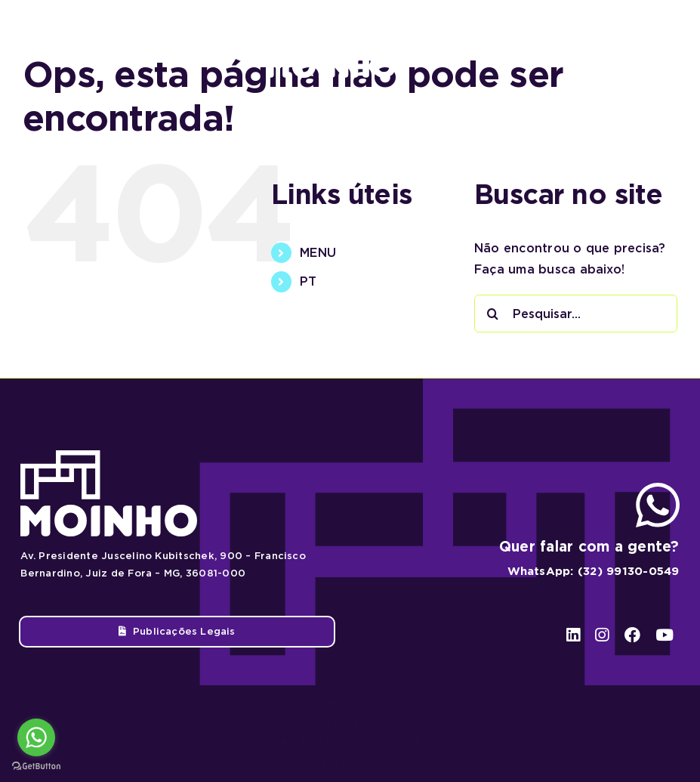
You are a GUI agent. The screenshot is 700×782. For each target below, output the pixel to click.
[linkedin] (577, 46)
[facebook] (634, 46)
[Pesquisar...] (576, 314)
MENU (318, 253)
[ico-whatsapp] (658, 488)
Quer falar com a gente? (589, 547)
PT (308, 281)
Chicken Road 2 (350, 703)
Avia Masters (350, 763)
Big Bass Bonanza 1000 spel (350, 743)
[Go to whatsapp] (36, 737)
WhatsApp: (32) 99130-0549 (594, 571)
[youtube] (664, 46)
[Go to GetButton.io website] (36, 767)
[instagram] (604, 46)
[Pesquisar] (493, 314)
